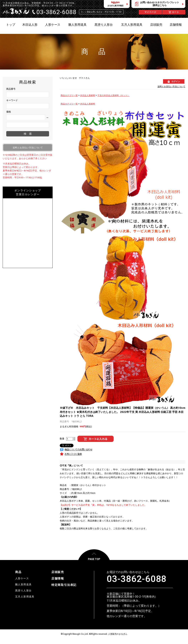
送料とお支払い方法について (171, 86)
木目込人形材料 (88, 95)
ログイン (176, 82)
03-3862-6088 (137, 579)
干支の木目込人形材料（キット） (113, 95)
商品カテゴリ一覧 (69, 95)
